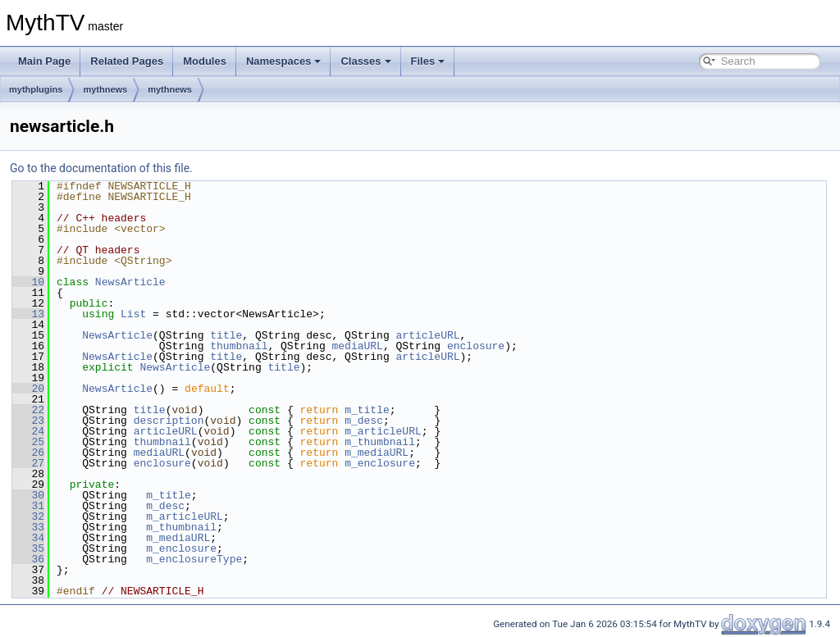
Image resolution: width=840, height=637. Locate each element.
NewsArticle (130, 282)
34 (28, 538)
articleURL (427, 335)
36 (28, 559)
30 (28, 495)
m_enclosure (380, 463)
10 (28, 282)
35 (28, 548)
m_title (367, 410)
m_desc (364, 421)
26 (28, 453)
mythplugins (36, 89)
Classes (365, 61)
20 (28, 389)
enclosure (476, 346)
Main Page (44, 61)
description (169, 421)
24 (28, 431)
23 (28, 421)
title (226, 335)
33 (28, 527)
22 (28, 410)
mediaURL (357, 346)
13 (28, 314)
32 (28, 516)
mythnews (105, 89)
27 (28, 463)
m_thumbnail (380, 442)
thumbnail (239, 346)
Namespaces (284, 61)
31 (28, 506)
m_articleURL (383, 431)
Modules (205, 61)
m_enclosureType (194, 559)
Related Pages (127, 61)
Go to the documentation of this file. (101, 168)
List (133, 314)
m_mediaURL (377, 453)
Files (428, 61)
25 (28, 442)
